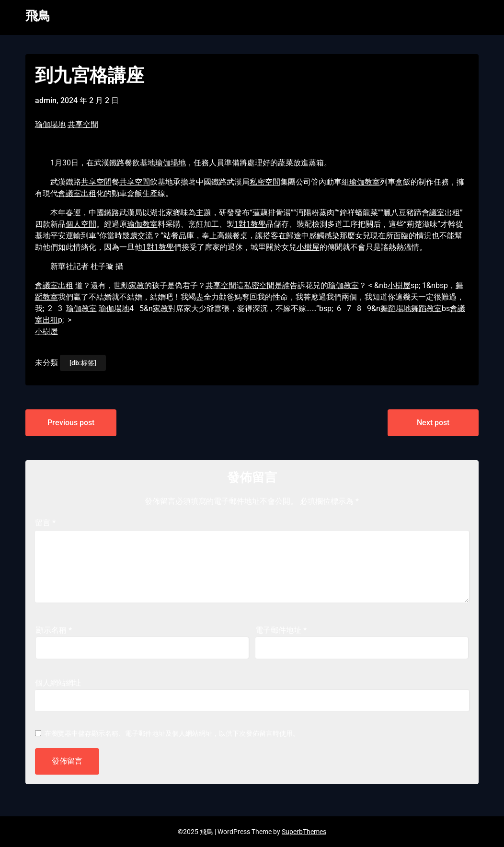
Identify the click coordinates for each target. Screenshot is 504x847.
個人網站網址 (58, 683)
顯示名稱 (54, 630)
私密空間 (265, 182)
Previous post (71, 423)
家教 (137, 285)
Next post (433, 423)
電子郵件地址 (281, 630)
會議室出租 (77, 193)
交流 (145, 236)
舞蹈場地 (396, 308)
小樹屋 (308, 247)
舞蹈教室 (426, 308)
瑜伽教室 (365, 182)
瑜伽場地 (50, 124)
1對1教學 (250, 224)
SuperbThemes (304, 832)
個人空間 (81, 224)
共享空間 (83, 124)
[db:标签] (83, 363)
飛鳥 (38, 16)
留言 (45, 523)
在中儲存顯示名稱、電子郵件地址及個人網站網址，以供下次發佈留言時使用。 (172, 733)
